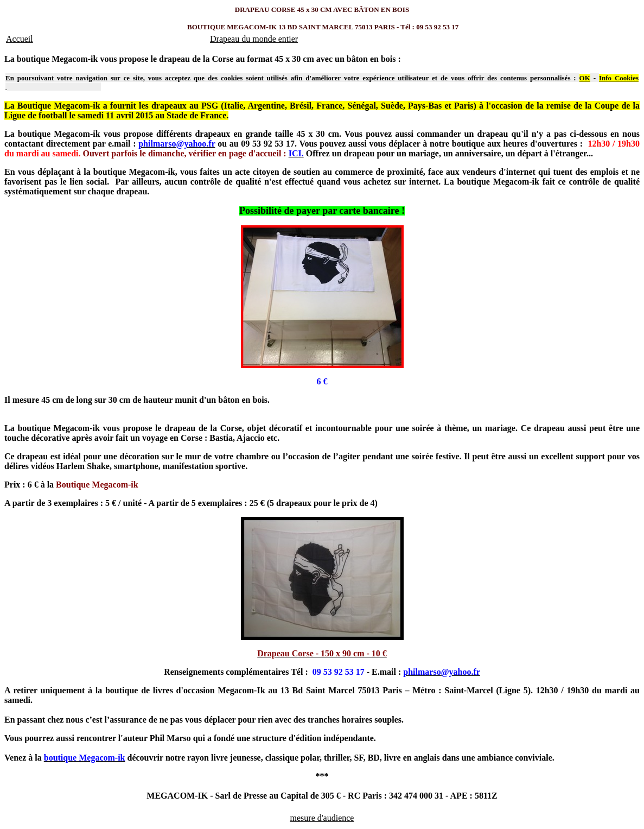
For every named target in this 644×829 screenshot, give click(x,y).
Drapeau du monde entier (254, 39)
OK (585, 78)
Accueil (20, 39)
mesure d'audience (322, 818)
